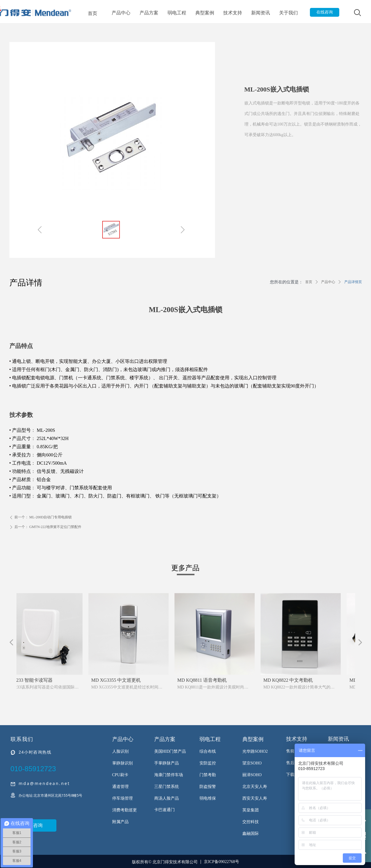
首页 (93, 13)
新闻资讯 (261, 13)
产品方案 (149, 13)
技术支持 (233, 13)
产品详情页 (353, 282)
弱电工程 (177, 13)
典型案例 (205, 13)
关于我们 (288, 13)
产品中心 (121, 13)
